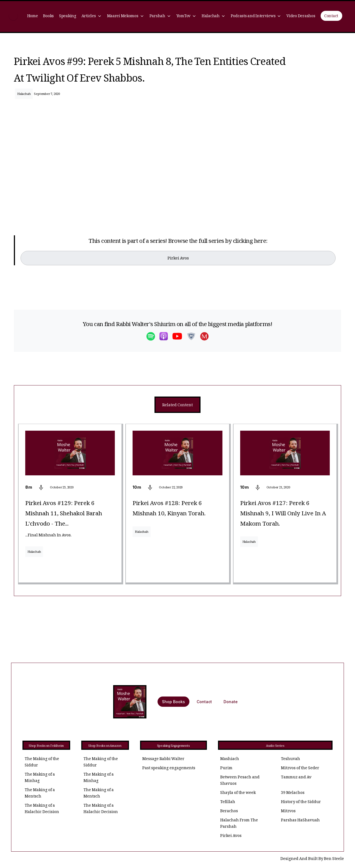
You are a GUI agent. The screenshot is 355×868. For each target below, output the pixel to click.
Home (33, 17)
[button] (92, 17)
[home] (13, 17)
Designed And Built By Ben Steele (312, 859)
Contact (331, 17)
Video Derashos (301, 17)
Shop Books (173, 702)
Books (48, 17)
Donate (231, 702)
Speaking (68, 17)
